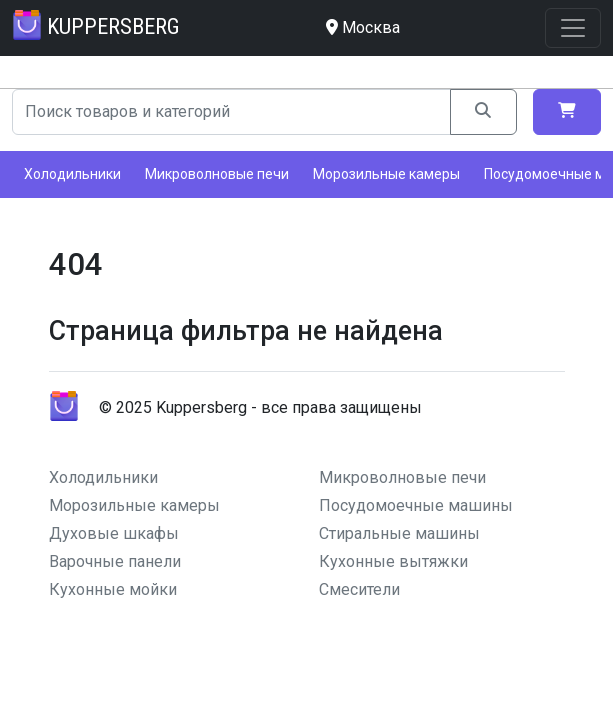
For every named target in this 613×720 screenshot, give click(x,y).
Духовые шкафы (114, 533)
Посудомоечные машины (416, 505)
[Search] (231, 112)
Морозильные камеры (386, 174)
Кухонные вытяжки (393, 561)
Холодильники (72, 174)
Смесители (359, 589)
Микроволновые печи (217, 174)
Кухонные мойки (113, 589)
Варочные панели (115, 561)
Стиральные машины (399, 533)
